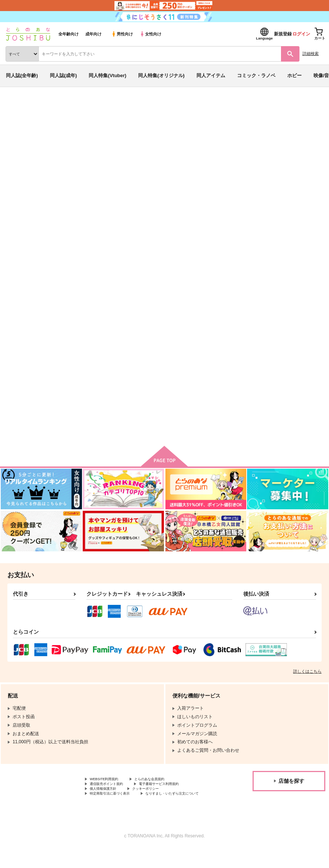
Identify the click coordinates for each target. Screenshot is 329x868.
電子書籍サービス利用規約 (177, 793)
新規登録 (283, 34)
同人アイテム (211, 75)
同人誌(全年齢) (22, 75)
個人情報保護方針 (107, 799)
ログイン (301, 34)
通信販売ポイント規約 (112, 793)
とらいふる (227, 149)
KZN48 (50, 155)
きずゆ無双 (199, 149)
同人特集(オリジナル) (161, 75)
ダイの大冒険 (60, 134)
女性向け (150, 34)
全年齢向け (68, 34)
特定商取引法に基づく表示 (116, 806)
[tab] (102, 230)
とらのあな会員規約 (163, 787)
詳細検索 (311, 54)
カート (133, 428)
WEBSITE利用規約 (109, 787)
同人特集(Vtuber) (107, 75)
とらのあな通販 (17, 106)
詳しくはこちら (307, 679)
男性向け (122, 34)
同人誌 (44, 106)
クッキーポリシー (159, 799)
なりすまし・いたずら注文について (125, 812)
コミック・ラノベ (256, 75)
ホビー (294, 75)
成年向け (93, 34)
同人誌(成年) (64, 75)
